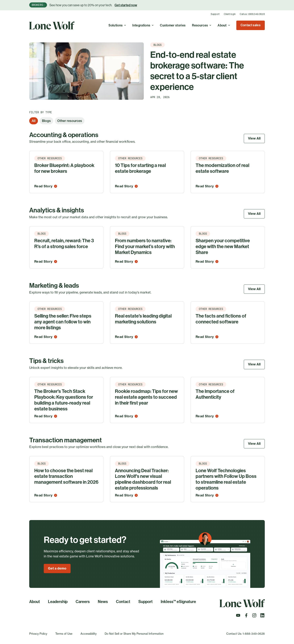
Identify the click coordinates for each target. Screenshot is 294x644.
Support (215, 14)
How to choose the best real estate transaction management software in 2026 (66, 476)
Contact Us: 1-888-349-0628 (246, 634)
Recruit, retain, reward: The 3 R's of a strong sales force (64, 244)
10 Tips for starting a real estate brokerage (140, 168)
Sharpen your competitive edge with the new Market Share (223, 246)
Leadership (58, 602)
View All (254, 138)
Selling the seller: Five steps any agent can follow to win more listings (63, 322)
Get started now (126, 5)
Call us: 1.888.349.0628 (252, 14)
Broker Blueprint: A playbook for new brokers (64, 168)
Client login (230, 14)
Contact (123, 602)
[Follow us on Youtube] (238, 617)
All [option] (34, 121)
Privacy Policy (38, 634)
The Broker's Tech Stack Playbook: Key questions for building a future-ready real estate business (64, 400)
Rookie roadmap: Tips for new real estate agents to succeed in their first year (146, 397)
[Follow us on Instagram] (254, 617)
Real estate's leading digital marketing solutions (143, 319)
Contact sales (251, 25)
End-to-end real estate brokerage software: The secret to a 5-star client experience (197, 71)
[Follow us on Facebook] (246, 617)
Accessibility (89, 634)
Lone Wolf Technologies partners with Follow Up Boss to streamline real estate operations (226, 479)
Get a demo (57, 568)
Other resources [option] (70, 121)
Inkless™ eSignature (178, 602)
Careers (83, 602)
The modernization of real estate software (222, 168)
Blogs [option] (46, 121)
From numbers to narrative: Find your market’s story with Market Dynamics (145, 246)
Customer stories (173, 25)
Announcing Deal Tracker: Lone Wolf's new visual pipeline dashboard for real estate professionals (143, 479)
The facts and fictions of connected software (221, 319)
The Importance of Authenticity (215, 394)
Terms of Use (64, 634)
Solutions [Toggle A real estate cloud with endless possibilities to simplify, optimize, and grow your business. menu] (117, 25)
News (103, 602)
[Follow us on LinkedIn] (262, 617)
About (35, 602)
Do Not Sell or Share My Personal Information (134, 634)
